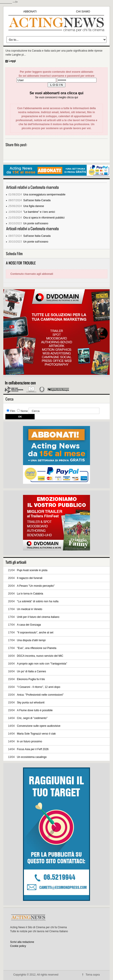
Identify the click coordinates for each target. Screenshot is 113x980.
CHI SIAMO (83, 12)
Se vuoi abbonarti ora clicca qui (57, 93)
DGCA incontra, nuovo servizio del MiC (40, 656)
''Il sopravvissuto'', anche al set (35, 633)
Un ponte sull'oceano (36, 223)
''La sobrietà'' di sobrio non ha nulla (38, 601)
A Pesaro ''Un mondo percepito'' (36, 586)
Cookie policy (18, 946)
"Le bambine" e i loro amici (39, 212)
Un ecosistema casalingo (32, 757)
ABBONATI (30, 12)
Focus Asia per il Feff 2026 (33, 749)
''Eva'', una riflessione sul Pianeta (37, 648)
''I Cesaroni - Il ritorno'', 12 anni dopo (39, 687)
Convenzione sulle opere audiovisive (39, 726)
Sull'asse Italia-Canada (37, 200)
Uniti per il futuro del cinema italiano (38, 617)
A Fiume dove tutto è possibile (35, 710)
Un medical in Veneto (30, 609)
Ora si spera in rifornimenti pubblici (44, 218)
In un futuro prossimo (30, 741)
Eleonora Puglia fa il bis (31, 679)
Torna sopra (93, 975)
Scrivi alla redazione (22, 942)
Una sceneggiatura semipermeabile (44, 195)
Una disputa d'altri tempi (31, 640)
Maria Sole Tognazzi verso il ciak (36, 734)
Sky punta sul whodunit (31, 703)
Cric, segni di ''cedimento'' (32, 718)
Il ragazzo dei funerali (30, 578)
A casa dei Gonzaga (29, 625)
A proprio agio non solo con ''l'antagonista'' (42, 664)
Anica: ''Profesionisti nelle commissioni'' (40, 695)
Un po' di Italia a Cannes (31, 671)
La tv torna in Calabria (30, 594)
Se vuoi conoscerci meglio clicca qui (56, 97)
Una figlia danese (34, 206)
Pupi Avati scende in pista (32, 570)
